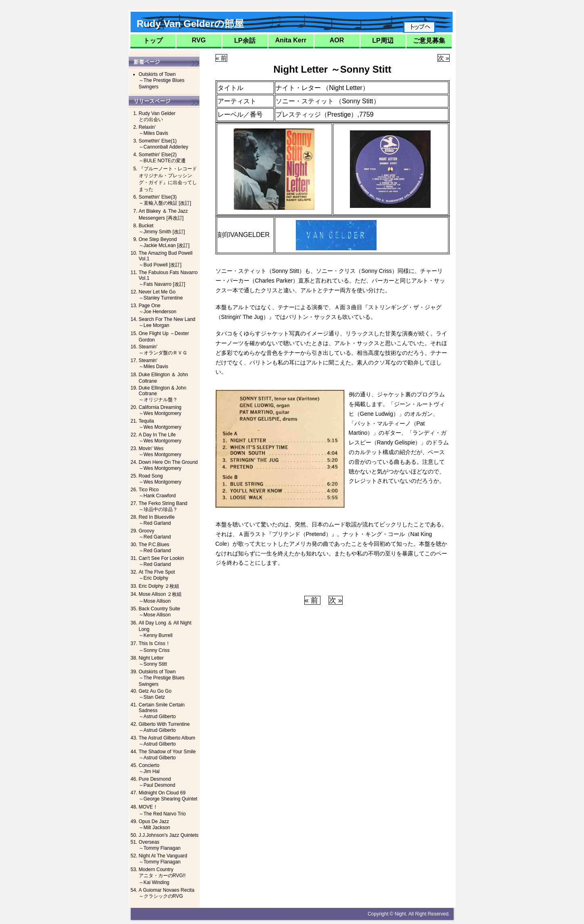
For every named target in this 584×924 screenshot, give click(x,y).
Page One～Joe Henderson (158, 309)
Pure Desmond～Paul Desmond (157, 782)
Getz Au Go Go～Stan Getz (155, 694)
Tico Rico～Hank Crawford (157, 493)
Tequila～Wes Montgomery (160, 424)
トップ (153, 41)
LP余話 (245, 41)
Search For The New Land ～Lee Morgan (167, 322)
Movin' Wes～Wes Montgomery (160, 452)
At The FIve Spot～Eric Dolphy (157, 575)
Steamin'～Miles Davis (154, 364)
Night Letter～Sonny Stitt (153, 661)
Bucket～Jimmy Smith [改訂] (162, 229)
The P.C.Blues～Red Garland (155, 548)
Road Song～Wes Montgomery (160, 479)
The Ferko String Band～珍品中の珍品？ (163, 506)
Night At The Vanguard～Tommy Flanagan (163, 859)
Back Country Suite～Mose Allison (160, 612)
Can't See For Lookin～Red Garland (161, 561)
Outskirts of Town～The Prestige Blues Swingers (162, 81)
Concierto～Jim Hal (149, 768)
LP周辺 (383, 41)
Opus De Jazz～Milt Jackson (155, 824)
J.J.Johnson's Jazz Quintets (169, 835)
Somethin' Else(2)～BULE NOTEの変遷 (162, 158)
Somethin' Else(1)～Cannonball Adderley (164, 144)
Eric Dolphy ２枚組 (159, 586)
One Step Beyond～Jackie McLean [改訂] (164, 242)
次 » (444, 58)
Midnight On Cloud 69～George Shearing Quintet (168, 796)
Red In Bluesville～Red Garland (157, 520)
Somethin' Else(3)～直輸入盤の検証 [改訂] (165, 200)
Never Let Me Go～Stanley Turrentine (161, 295)
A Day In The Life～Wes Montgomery (160, 438)
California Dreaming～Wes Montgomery (160, 410)
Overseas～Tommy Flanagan (160, 845)
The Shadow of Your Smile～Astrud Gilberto (167, 755)
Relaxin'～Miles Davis (154, 130)
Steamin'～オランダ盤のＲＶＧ (163, 350)
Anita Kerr (291, 40)
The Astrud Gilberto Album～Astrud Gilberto (167, 741)
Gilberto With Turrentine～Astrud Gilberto (164, 727)
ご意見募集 (429, 41)
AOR (337, 40)
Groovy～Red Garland (155, 534)
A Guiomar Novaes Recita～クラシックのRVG (167, 893)
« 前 (222, 58)
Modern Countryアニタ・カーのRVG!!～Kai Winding (162, 876)
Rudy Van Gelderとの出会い (157, 116)
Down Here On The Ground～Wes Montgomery (169, 465)
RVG (199, 40)
